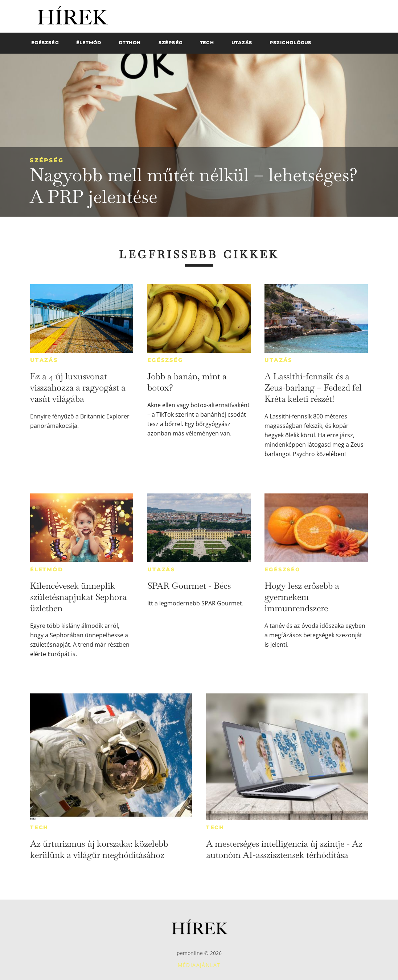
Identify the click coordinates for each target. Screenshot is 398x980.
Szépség (47, 160)
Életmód (47, 570)
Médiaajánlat (199, 965)
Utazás (44, 360)
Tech (39, 827)
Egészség (165, 360)
